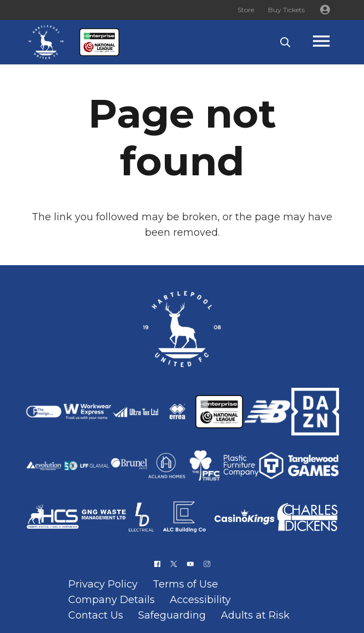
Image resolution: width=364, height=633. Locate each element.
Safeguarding (172, 615)
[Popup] (332, 42)
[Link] (46, 42)
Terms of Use (185, 584)
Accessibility (200, 600)
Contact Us (96, 615)
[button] (285, 42)
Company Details (112, 600)
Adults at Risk (255, 615)
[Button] (325, 10)
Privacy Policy (103, 584)
